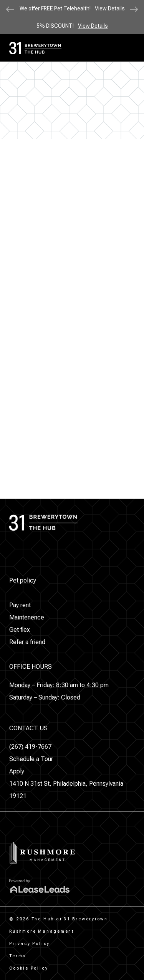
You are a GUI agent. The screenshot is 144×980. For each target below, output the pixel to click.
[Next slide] (134, 9)
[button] (23, 580)
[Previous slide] (10, 9)
